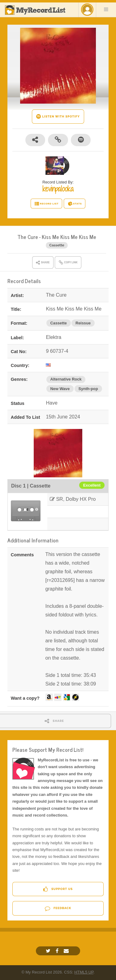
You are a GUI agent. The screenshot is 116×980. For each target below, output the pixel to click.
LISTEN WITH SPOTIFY (58, 116)
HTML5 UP (84, 972)
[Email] (67, 951)
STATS (75, 204)
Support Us (58, 889)
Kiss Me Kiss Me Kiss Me (69, 237)
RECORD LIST (47, 204)
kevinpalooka (58, 189)
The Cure (28, 237)
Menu (106, 9)
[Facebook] (58, 951)
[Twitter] (49, 951)
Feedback (58, 908)
